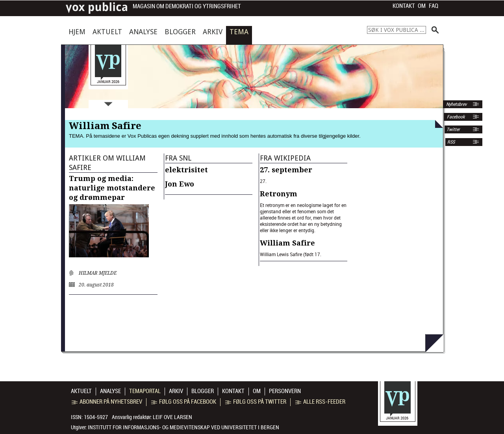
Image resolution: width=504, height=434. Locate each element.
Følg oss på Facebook (184, 402)
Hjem (77, 32)
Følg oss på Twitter (256, 402)
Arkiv (213, 32)
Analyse (143, 32)
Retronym (279, 194)
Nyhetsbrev (456, 104)
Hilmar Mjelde (98, 273)
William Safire (287, 243)
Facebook (455, 117)
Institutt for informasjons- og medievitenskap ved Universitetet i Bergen (183, 427)
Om (422, 6)
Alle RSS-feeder (320, 402)
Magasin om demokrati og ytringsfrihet (187, 6)
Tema (239, 32)
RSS (451, 142)
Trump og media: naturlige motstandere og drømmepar (112, 188)
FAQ (434, 6)
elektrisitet (186, 170)
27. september (286, 170)
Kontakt (404, 6)
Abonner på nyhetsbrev (107, 402)
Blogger (180, 32)
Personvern (285, 391)
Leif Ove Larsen (172, 417)
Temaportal (145, 391)
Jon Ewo (180, 184)
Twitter (453, 129)
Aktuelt (107, 32)
